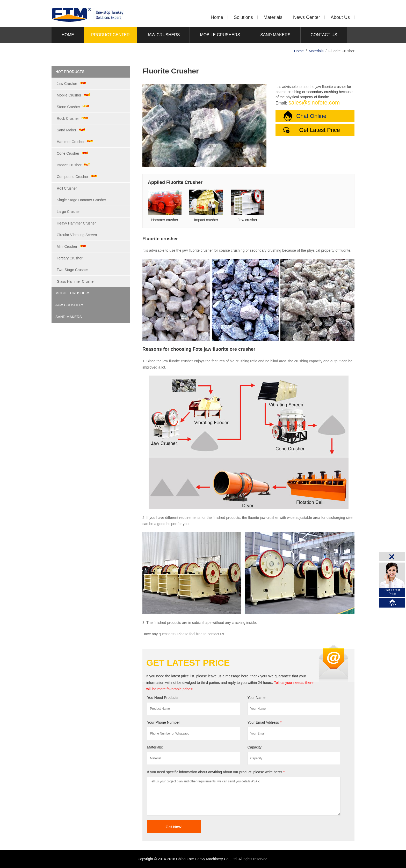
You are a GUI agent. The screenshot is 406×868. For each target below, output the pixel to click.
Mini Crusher (67, 246)
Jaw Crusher (67, 84)
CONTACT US (324, 35)
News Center (307, 17)
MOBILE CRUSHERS (220, 35)
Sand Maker (66, 130)
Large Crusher (68, 212)
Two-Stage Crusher (72, 270)
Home (217, 17)
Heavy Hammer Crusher (76, 223)
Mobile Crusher (69, 95)
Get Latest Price (320, 130)
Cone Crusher (68, 153)
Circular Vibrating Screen (77, 235)
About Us (340, 17)
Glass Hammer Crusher (76, 281)
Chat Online (311, 116)
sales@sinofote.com (314, 103)
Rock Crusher (68, 118)
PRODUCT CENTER (110, 35)
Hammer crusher (165, 220)
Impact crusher (206, 220)
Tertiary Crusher (70, 258)
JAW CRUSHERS (163, 35)
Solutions (243, 17)
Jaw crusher (247, 220)
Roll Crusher (67, 188)
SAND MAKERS (275, 35)
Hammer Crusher (71, 142)
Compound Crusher (72, 177)
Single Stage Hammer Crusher (81, 200)
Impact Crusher (69, 165)
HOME (68, 35)
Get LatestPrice (392, 592)
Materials (273, 17)
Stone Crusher (68, 107)
